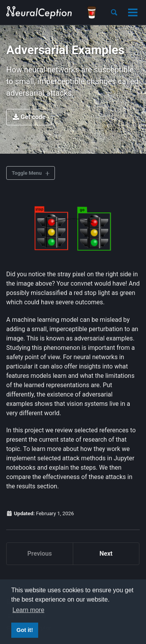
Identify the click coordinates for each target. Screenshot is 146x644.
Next (106, 554)
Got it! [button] (25, 630)
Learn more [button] (28, 610)
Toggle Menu (27, 173)
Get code (29, 117)
